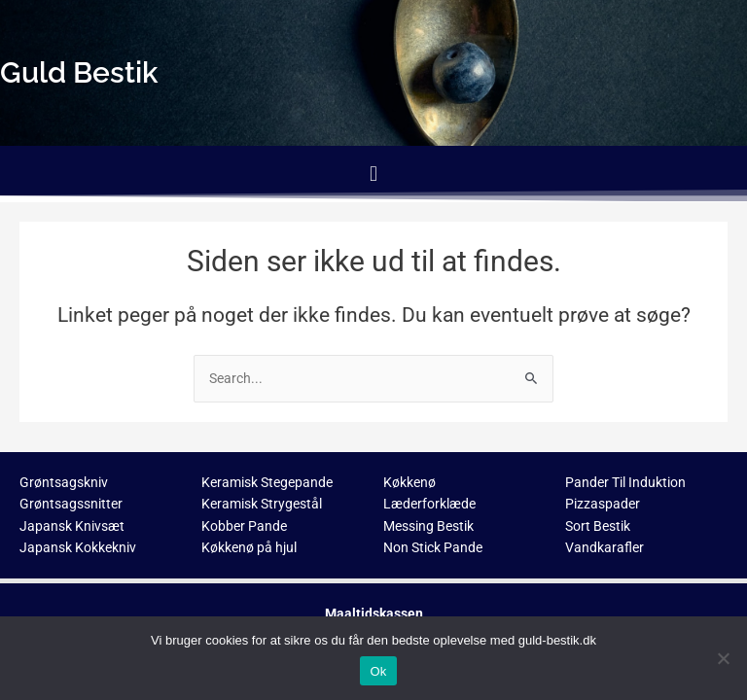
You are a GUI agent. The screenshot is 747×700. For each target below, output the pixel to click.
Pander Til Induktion (625, 482)
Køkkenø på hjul (249, 547)
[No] (723, 658)
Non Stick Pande (433, 547)
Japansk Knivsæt (72, 526)
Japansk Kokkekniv (78, 547)
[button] (373, 174)
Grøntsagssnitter (71, 504)
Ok (378, 671)
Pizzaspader (603, 504)
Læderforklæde (429, 504)
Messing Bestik (428, 526)
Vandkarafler (605, 547)
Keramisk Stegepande (267, 482)
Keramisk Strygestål (262, 504)
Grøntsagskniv (64, 482)
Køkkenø (409, 482)
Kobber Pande (244, 526)
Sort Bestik (598, 526)
